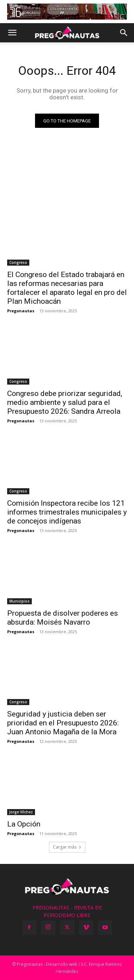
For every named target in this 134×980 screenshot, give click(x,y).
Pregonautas (21, 311)
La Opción (24, 824)
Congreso (18, 262)
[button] (12, 33)
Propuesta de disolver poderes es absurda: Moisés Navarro (63, 618)
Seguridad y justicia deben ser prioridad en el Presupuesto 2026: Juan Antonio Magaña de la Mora (63, 723)
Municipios (19, 601)
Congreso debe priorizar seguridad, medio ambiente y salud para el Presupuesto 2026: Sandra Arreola (65, 402)
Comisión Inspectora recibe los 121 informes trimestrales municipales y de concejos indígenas (67, 512)
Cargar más (67, 847)
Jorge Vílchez (21, 812)
